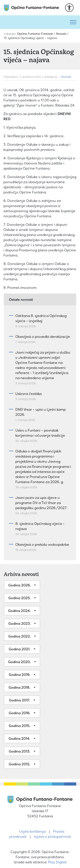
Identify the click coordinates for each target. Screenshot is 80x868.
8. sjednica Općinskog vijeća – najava (40, 526)
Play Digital (57, 862)
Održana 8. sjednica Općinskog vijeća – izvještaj (41, 318)
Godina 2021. (20, 649)
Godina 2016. (20, 713)
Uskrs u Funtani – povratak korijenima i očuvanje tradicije (40, 433)
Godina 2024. (19, 611)
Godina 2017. (20, 700)
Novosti (66, 77)
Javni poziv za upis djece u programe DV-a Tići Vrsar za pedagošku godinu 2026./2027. (41, 503)
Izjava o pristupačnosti (52, 836)
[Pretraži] (33, 22)
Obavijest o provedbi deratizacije (43, 337)
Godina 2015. (20, 726)
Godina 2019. (20, 675)
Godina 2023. (20, 623)
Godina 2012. (20, 764)
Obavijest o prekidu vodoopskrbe (42, 544)
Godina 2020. (19, 662)
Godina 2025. (20, 598)
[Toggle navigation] (73, 22)
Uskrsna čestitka (28, 394)
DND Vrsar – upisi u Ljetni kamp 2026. (41, 412)
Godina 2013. (20, 751)
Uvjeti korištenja (32, 831)
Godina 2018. (19, 687)
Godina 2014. (19, 738)
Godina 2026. (20, 585)
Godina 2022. (20, 636)
